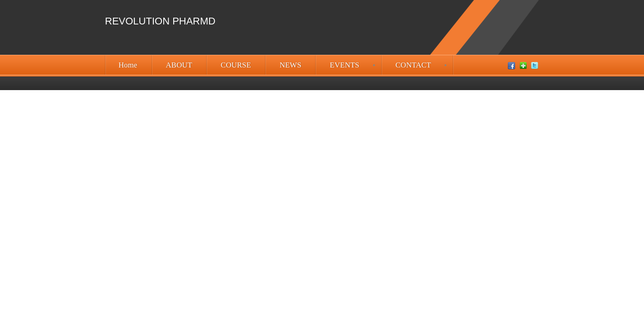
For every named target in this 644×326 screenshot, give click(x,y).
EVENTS (344, 65)
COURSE (236, 65)
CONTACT (414, 65)
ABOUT (179, 65)
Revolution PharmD (160, 21)
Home (128, 65)
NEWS (290, 65)
